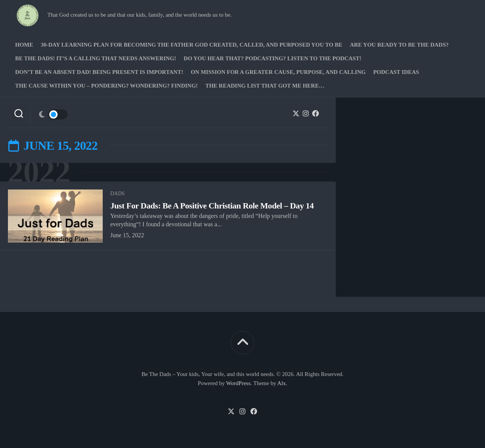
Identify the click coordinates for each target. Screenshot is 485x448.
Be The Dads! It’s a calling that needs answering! (96, 58)
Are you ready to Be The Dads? (399, 45)
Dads (117, 193)
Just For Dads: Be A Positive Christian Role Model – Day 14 (212, 206)
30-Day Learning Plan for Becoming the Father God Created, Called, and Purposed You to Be (192, 45)
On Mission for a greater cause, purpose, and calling (278, 72)
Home (24, 45)
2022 (39, 172)
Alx (282, 383)
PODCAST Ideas (396, 72)
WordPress (239, 383)
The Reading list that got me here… (265, 86)
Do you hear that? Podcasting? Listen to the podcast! (273, 58)
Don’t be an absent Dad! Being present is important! (99, 72)
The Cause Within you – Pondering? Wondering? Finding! (106, 86)
